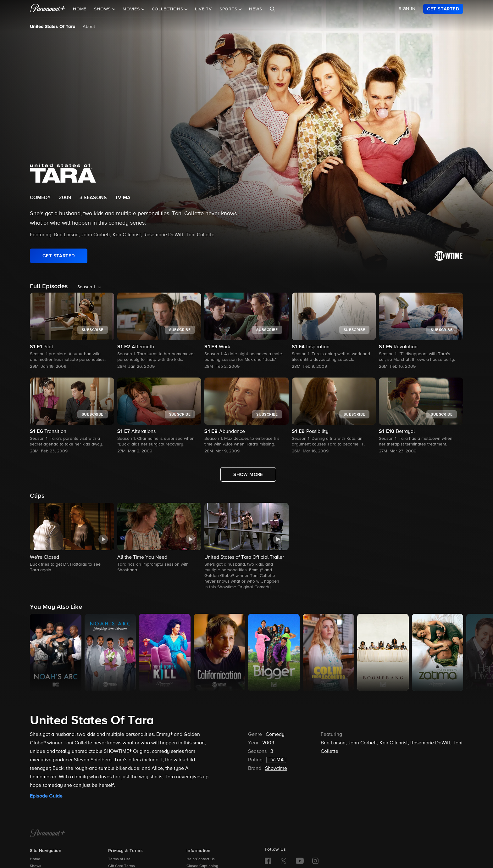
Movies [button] (132, 9)
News (255, 9)
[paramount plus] (48, 9)
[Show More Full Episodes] (248, 474)
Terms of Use (119, 859)
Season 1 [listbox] (86, 287)
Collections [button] (168, 9)
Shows (36, 866)
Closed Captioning (202, 866)
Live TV (203, 9)
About (89, 27)
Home (80, 9)
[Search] (273, 9)
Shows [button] (103, 9)
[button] (72, 538)
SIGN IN (407, 9)
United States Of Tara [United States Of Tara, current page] (53, 27)
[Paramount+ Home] (48, 833)
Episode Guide (46, 796)
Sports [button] (229, 9)
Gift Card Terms (122, 866)
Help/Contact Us (201, 859)
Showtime (276, 769)
